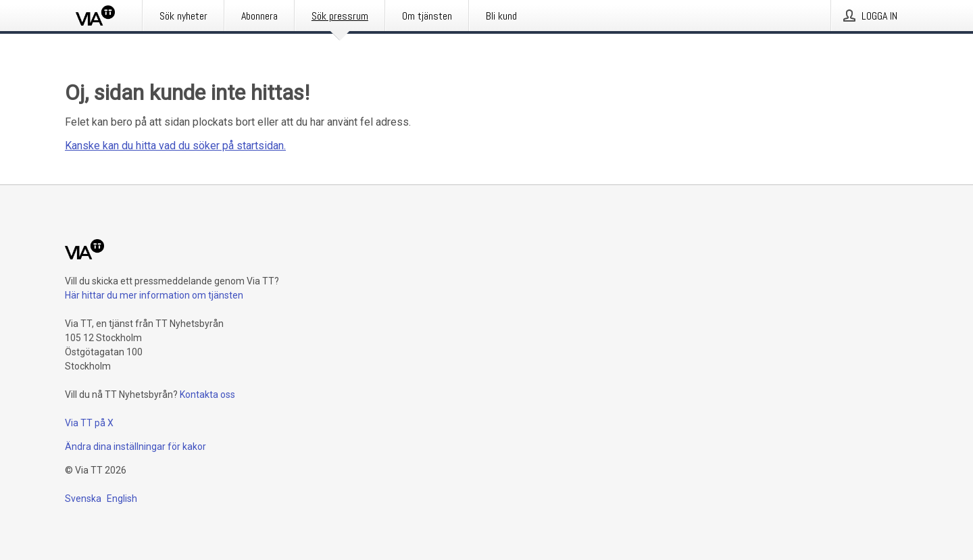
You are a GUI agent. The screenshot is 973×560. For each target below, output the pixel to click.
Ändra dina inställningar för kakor (135, 447)
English (122, 499)
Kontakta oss (207, 394)
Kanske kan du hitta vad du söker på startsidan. (175, 146)
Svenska (83, 499)
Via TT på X (89, 423)
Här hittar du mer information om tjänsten (154, 295)
